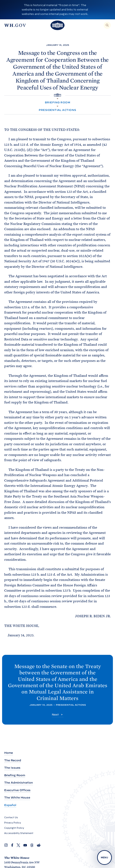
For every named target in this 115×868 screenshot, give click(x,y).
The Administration (19, 783)
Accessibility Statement (19, 833)
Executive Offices (17, 790)
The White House (17, 798)
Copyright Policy (14, 828)
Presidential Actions (57, 110)
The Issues (12, 768)
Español (10, 805)
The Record (13, 760)
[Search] (107, 25)
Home (9, 753)
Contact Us (11, 817)
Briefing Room (57, 102)
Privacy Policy (13, 823)
